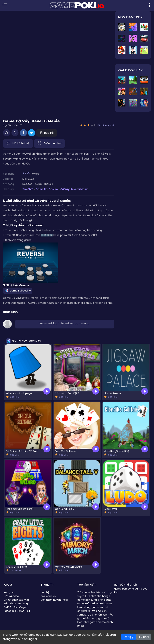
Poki (43, 596)
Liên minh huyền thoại (54, 600)
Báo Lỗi (47, 133)
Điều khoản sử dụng (16, 603)
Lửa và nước (11, 596)
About (8, 585)
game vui (97, 607)
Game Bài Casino (47, 189)
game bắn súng (87, 600)
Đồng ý (129, 637)
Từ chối (144, 637)
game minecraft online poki (94, 602)
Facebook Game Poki (17, 611)
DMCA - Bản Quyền (16, 607)
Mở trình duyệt (18, 143)
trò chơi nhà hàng (98, 596)
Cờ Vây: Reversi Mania (74, 189)
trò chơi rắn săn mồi (100, 615)
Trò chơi (82, 592)
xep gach (10, 592)
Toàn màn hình (50, 143)
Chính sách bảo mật (16, 600)
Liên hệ (45, 592)
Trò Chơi (28, 189)
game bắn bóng (87, 618)
